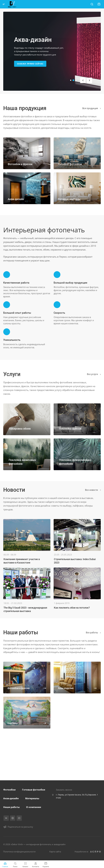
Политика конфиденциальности (19, 852)
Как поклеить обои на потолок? (72, 608)
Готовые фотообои (34, 790)
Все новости (93, 490)
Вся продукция (92, 108)
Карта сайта (55, 852)
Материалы (32, 798)
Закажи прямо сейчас (30, 64)
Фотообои (9, 790)
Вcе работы (93, 633)
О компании (34, 807)
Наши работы (11, 807)
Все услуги (94, 374)
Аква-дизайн (11, 798)
